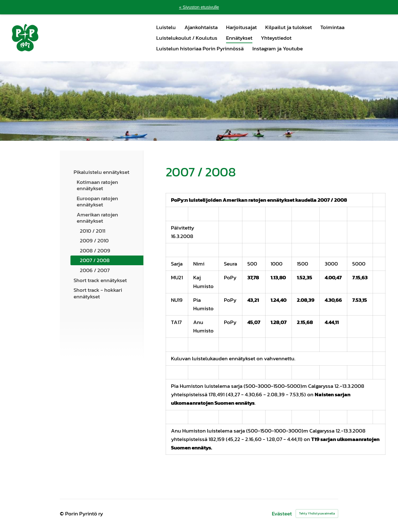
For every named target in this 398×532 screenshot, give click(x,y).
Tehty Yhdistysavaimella (317, 513)
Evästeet (282, 514)
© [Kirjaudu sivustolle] (62, 514)
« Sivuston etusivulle (199, 7)
